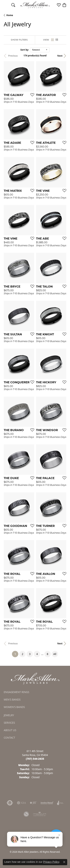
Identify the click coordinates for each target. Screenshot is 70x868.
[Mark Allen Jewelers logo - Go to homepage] (35, 5)
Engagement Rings (17, 692)
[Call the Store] (35, 759)
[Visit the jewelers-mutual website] (47, 803)
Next (60, 56)
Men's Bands (12, 699)
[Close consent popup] (64, 862)
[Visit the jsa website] (26, 814)
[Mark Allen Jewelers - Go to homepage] (35, 678)
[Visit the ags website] (40, 814)
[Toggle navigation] (6, 5)
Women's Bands (14, 707)
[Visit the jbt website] (33, 803)
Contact (9, 738)
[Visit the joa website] (60, 803)
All (55, 654)
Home (10, 15)
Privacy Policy (51, 862)
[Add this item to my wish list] (31, 95)
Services (9, 723)
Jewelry (9, 715)
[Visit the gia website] (21, 803)
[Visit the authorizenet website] (10, 803)
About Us (10, 730)
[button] (13, 5)
